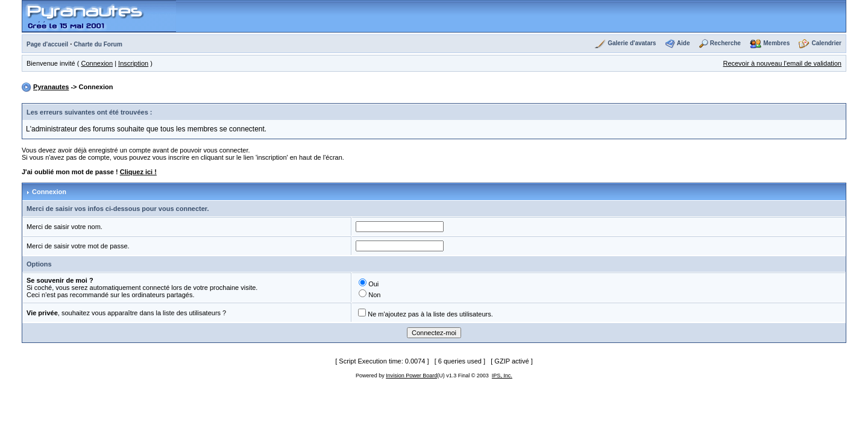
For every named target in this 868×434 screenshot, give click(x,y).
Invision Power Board (411, 376)
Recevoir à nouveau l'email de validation (782, 63)
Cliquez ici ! (138, 172)
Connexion (97, 63)
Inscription (133, 63)
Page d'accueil (47, 44)
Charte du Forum (98, 44)
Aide (684, 43)
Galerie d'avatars (632, 43)
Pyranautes (51, 87)
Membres (776, 43)
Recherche (725, 43)
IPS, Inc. (502, 376)
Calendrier (827, 43)
